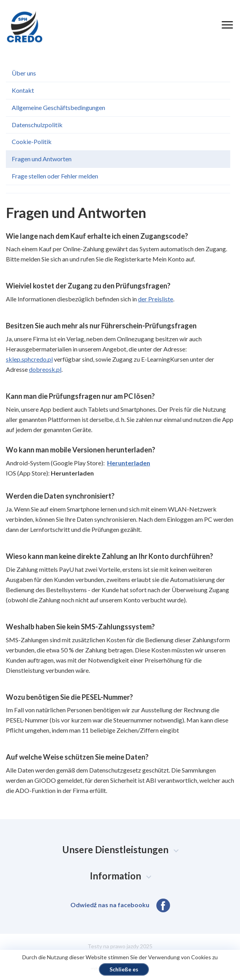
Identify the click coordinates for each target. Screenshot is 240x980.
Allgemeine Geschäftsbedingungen (58, 107)
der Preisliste (156, 299)
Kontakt (23, 90)
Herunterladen (129, 463)
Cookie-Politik (32, 141)
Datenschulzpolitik (37, 125)
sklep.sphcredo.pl (29, 359)
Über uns (24, 73)
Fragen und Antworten (42, 159)
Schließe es (124, 969)
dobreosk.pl (45, 369)
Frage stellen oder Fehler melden (55, 176)
